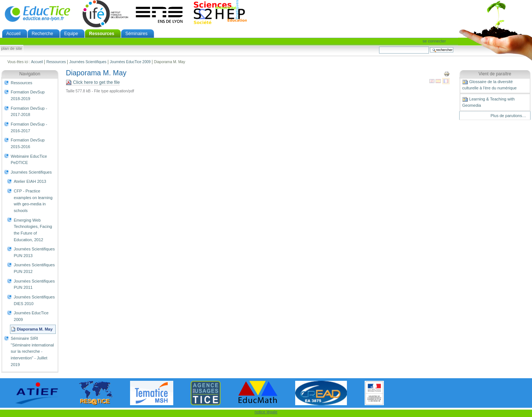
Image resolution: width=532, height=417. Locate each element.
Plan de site (11, 49)
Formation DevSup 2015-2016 (28, 143)
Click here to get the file (93, 83)
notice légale (266, 412)
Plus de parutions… (508, 116)
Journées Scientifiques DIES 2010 (34, 300)
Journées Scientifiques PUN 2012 (34, 268)
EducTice (37, 14)
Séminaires (136, 34)
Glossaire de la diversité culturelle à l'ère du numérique (489, 85)
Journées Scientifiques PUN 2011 (34, 284)
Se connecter (434, 41)
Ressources (102, 34)
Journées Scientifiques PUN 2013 (34, 252)
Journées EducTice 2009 (130, 62)
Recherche (42, 34)
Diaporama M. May (35, 329)
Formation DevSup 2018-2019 (28, 95)
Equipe (71, 34)
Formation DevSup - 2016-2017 (29, 127)
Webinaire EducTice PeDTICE (29, 160)
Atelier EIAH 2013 (30, 181)
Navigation (30, 74)
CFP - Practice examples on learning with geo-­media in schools (33, 201)
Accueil (13, 34)
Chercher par (379, 46)
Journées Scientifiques (88, 62)
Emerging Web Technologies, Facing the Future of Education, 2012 (33, 230)
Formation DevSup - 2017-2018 (29, 112)
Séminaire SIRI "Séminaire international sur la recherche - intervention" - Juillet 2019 (32, 351)
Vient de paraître (495, 74)
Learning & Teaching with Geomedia (488, 102)
